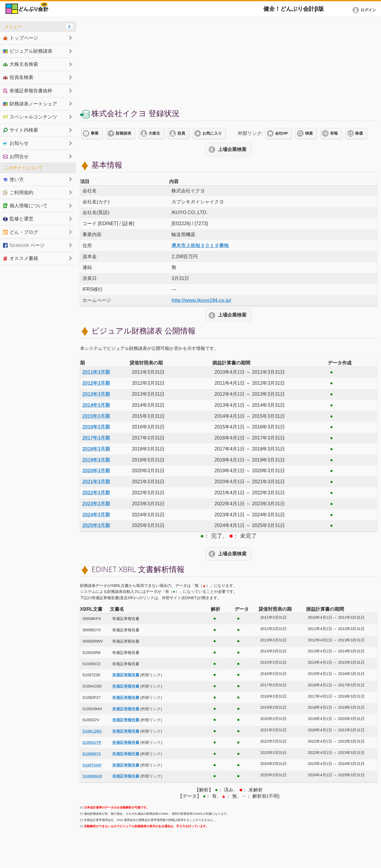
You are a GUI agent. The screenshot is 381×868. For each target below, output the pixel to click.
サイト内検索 (21, 130)
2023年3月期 (96, 504)
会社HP (281, 133)
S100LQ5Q (92, 731)
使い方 (13, 179)
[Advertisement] (229, 63)
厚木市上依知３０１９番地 (200, 246)
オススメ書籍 (21, 258)
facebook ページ (24, 245)
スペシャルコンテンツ (30, 117)
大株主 (154, 133)
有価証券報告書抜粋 (28, 91)
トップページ (21, 38)
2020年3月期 (96, 471)
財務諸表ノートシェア (30, 104)
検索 (309, 133)
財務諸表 (124, 133)
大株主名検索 (21, 64)
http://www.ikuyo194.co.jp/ (201, 300)
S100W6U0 (92, 776)
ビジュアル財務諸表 (28, 51)
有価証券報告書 (126, 675)
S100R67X (92, 754)
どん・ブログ (21, 232)
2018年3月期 (96, 449)
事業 (95, 133)
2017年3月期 (96, 438)
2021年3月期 (96, 482)
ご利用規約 (18, 192)
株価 (359, 133)
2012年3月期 (96, 383)
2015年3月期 (96, 416)
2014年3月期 (96, 405)
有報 (334, 133)
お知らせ (16, 143)
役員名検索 (18, 77)
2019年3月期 (96, 460)
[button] (365, 10)
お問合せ (16, 156)
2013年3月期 (96, 394)
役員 (181, 133)
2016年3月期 (96, 427)
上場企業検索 (232, 149)
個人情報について (25, 205)
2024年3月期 (96, 515)
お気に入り (212, 133)
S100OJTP (92, 742)
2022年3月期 (96, 493)
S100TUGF (92, 765)
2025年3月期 (96, 525)
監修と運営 (18, 219)
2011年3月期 (96, 372)
